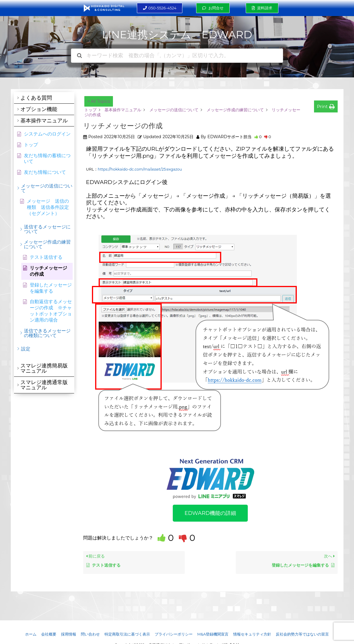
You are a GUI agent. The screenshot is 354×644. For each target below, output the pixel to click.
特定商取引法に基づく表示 (127, 634)
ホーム (30, 634)
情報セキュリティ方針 (253, 634)
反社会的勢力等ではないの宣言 (303, 634)
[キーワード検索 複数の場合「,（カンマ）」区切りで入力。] (177, 56)
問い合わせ (90, 634)
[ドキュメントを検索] (80, 56)
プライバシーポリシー (174, 634)
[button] (160, 8)
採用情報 (68, 634)
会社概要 (48, 634)
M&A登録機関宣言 (213, 634)
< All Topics (99, 101)
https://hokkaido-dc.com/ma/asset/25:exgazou (141, 169)
